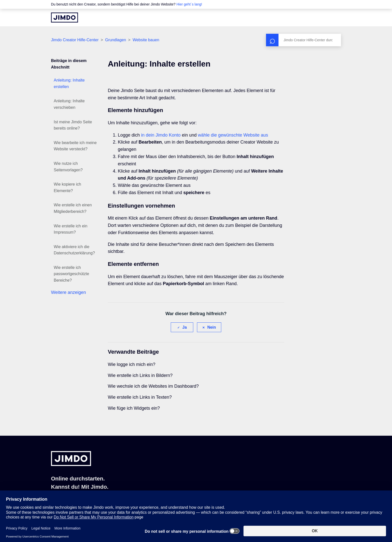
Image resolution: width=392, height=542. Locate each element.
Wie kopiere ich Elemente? (67, 187)
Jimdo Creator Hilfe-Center (75, 40)
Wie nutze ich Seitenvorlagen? (68, 167)
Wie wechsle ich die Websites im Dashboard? (153, 386)
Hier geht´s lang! (189, 4)
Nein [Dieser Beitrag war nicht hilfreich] (212, 327)
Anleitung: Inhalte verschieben (69, 104)
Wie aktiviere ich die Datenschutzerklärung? (74, 250)
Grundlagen (116, 40)
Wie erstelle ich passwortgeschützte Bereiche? (71, 274)
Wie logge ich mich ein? (131, 364)
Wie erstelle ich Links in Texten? (140, 397)
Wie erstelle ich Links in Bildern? (140, 375)
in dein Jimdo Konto (161, 135)
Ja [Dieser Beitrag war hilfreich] (184, 327)
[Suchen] (303, 40)
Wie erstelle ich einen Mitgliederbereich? (73, 208)
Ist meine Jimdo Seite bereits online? (73, 125)
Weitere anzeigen (68, 292)
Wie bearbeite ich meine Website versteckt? (75, 146)
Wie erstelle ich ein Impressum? (70, 229)
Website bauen (146, 40)
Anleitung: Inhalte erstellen (69, 83)
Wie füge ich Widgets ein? (134, 408)
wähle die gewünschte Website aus (233, 135)
